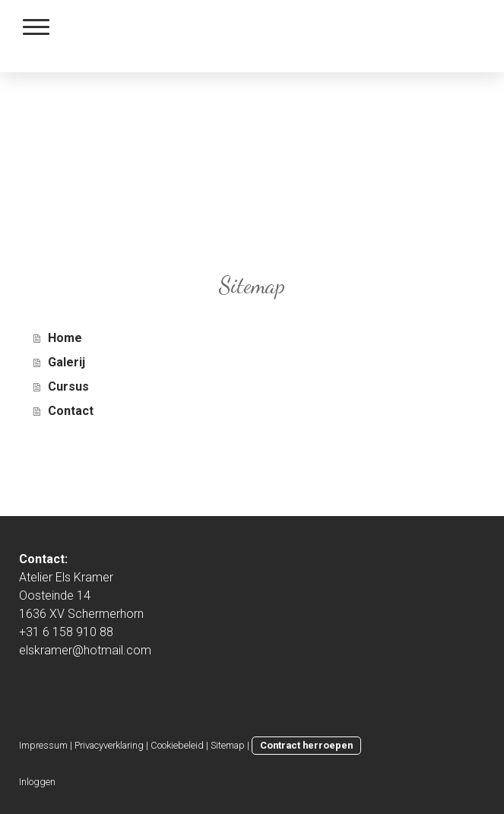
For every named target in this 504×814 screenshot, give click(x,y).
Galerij (67, 362)
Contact (71, 411)
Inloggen (37, 782)
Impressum (43, 745)
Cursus (68, 386)
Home (65, 338)
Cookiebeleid (177, 745)
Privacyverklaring (109, 745)
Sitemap (228, 745)
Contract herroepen (306, 745)
